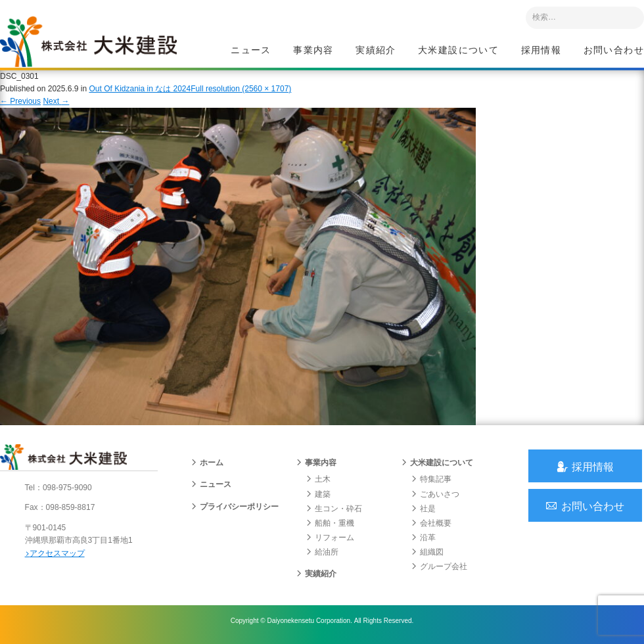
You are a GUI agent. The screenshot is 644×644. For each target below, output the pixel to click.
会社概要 (431, 527)
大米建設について (458, 50)
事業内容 (313, 50)
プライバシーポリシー (235, 511)
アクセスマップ (56, 557)
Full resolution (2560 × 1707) (241, 91)
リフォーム (330, 541)
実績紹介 (376, 50)
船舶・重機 (330, 527)
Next (56, 104)
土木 (318, 483)
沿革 (423, 541)
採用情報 (541, 50)
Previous (20, 104)
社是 (423, 513)
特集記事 (431, 483)
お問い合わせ (614, 50)
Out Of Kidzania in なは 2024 (140, 91)
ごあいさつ (435, 498)
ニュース (251, 50)
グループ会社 (439, 571)
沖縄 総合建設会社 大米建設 (91, 43)
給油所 (322, 556)
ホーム (207, 467)
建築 (318, 498)
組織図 (427, 556)
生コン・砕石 (334, 513)
